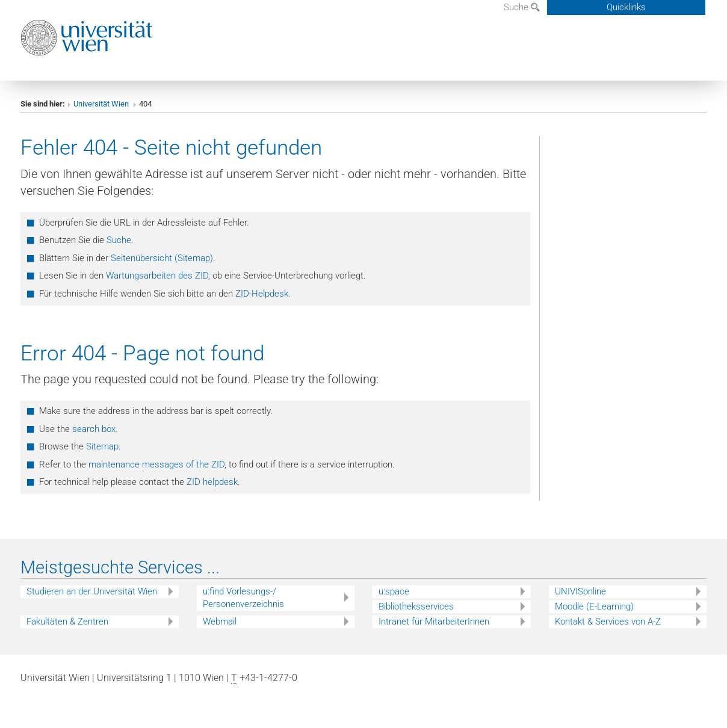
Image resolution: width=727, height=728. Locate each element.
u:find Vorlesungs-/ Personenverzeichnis (243, 598)
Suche (522, 7)
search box (94, 429)
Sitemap (102, 446)
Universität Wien (102, 104)
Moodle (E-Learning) (594, 606)
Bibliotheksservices (416, 606)
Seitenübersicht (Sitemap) (162, 258)
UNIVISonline (580, 591)
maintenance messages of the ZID (156, 464)
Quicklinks (626, 7)
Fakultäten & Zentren (67, 622)
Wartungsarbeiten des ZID (157, 276)
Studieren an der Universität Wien (92, 591)
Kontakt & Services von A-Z (608, 622)
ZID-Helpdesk (262, 294)
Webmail (220, 622)
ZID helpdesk (212, 482)
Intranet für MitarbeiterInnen (434, 622)
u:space (394, 591)
